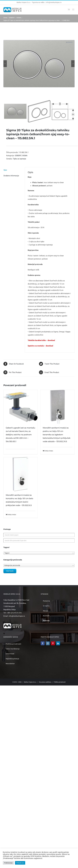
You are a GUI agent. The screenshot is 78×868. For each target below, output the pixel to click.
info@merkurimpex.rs (54, 2)
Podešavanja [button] (8, 863)
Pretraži (10, 571)
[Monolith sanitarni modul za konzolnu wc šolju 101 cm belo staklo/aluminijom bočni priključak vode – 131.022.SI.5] (21, 474)
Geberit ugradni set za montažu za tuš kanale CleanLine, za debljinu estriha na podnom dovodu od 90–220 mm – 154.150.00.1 (20, 435)
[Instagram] (48, 643)
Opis (5, 170)
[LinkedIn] (58, 643)
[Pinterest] (53, 643)
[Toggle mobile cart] (69, 9)
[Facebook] (43, 643)
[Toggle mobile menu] (73, 9)
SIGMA (25, 156)
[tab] (13, 170)
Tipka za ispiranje (19, 159)
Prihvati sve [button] (20, 863)
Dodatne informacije (11, 176)
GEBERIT (18, 156)
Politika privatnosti (60, 682)
